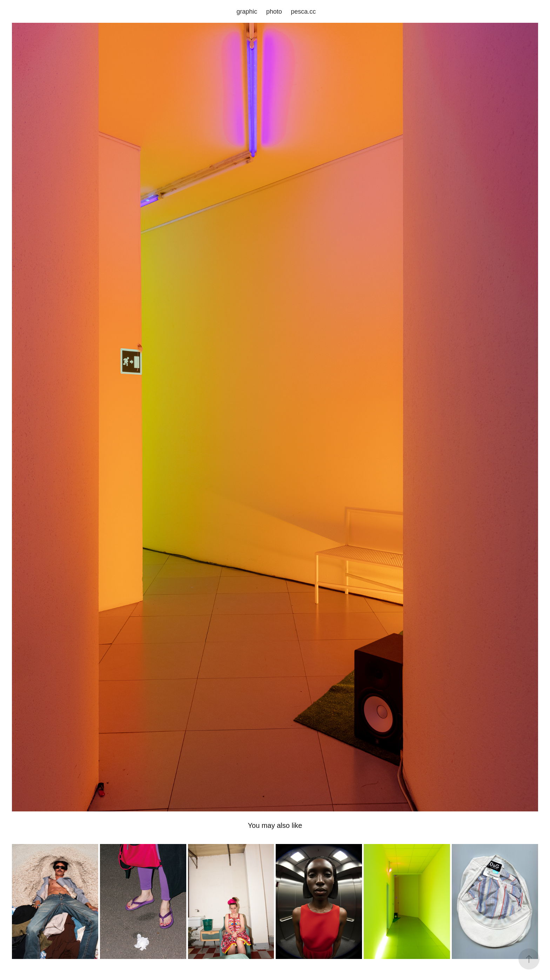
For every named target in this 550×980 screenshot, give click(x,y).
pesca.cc (303, 12)
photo (274, 12)
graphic (247, 12)
